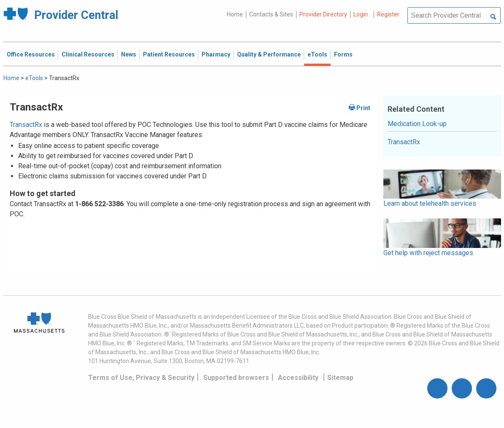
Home (235, 14)
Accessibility (298, 378)
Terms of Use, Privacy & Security (141, 378)
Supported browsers (236, 378)
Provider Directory (323, 14)
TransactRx (26, 125)
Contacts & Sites (271, 14)
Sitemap (340, 378)
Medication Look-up (417, 124)
